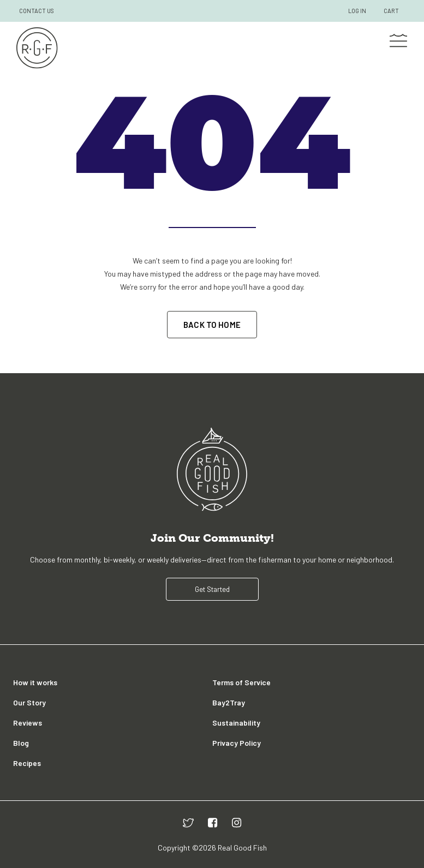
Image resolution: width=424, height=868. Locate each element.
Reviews (28, 723)
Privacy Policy (237, 743)
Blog (21, 743)
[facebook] (213, 822)
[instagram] (237, 822)
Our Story (29, 702)
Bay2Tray (229, 702)
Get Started (212, 589)
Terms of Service (241, 682)
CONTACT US (37, 11)
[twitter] (188, 822)
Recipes (27, 763)
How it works (35, 682)
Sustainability (236, 723)
